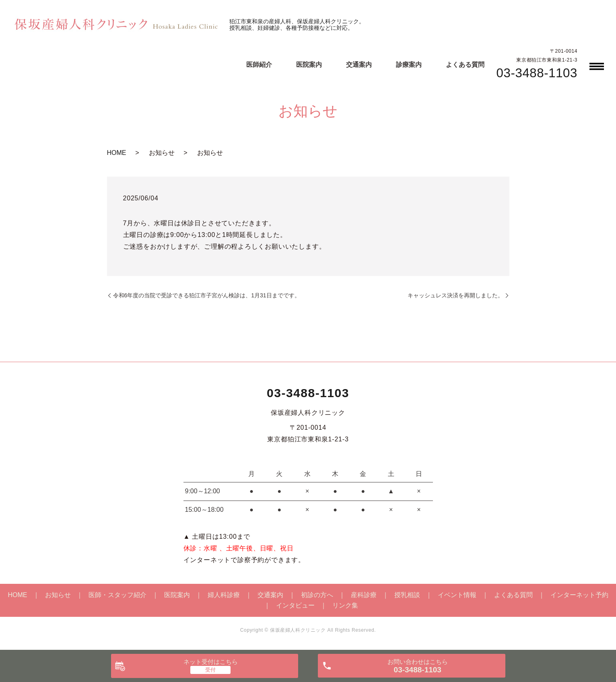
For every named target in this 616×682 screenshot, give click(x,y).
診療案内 (409, 65)
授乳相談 (407, 595)
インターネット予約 (579, 595)
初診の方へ (317, 595)
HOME (117, 153)
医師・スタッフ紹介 (117, 595)
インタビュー (295, 605)
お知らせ (58, 595)
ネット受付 (211, 662)
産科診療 (364, 595)
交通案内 (359, 65)
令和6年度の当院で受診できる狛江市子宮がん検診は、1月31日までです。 (207, 295)
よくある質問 (465, 65)
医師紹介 (259, 65)
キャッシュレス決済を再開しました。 (455, 295)
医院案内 (309, 65)
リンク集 (345, 605)
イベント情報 (457, 595)
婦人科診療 (224, 595)
